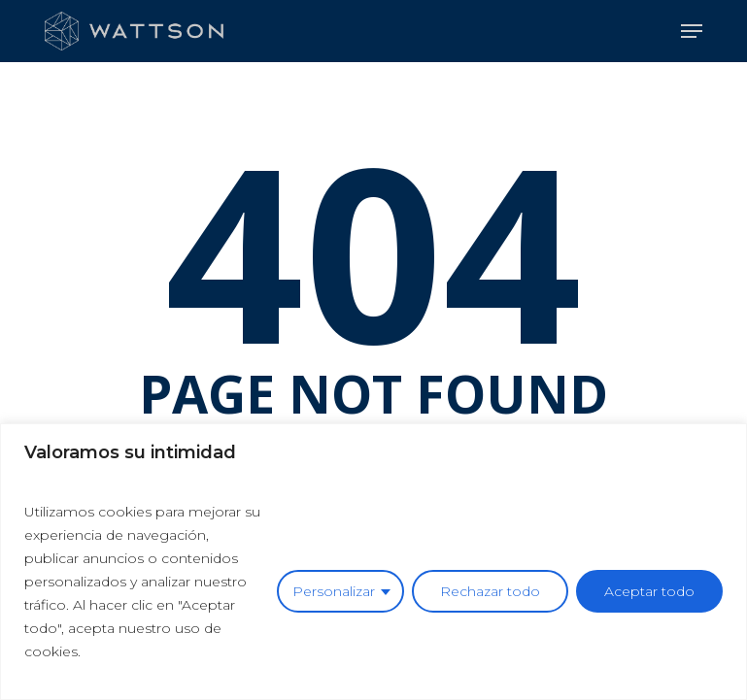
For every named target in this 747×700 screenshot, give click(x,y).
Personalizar (334, 591)
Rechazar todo (490, 591)
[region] (373, 562)
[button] (692, 31)
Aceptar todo (649, 591)
